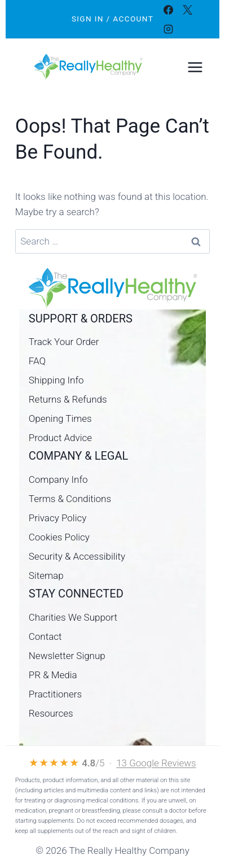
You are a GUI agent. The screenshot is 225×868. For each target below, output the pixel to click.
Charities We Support (73, 617)
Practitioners (55, 694)
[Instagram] (169, 29)
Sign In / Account (112, 19)
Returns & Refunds (68, 399)
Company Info (58, 479)
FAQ (37, 361)
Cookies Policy (59, 537)
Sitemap (46, 575)
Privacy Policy (58, 518)
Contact (45, 636)
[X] (188, 10)
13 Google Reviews (156, 763)
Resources (51, 713)
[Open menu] (195, 67)
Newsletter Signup (67, 656)
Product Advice (60, 438)
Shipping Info (56, 380)
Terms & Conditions (70, 499)
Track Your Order (64, 342)
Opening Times (60, 418)
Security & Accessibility (77, 556)
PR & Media (53, 675)
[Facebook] (169, 10)
